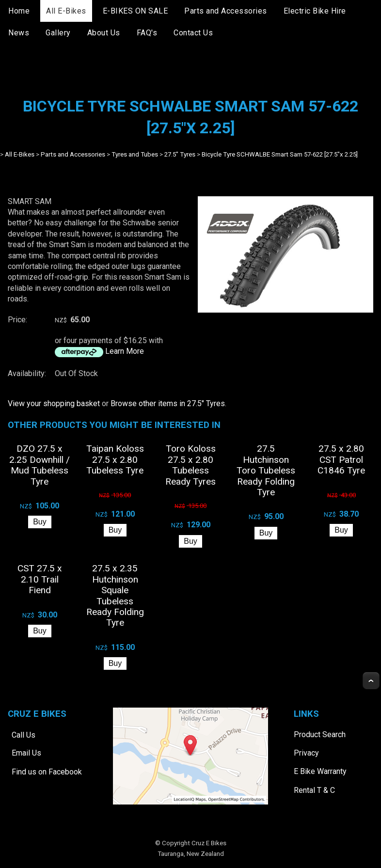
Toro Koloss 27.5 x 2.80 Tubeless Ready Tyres (190, 465)
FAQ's (147, 33)
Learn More (125, 351)
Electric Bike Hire (315, 11)
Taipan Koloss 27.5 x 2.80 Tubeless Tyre (115, 459)
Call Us (24, 734)
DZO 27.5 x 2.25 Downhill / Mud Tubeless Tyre (40, 465)
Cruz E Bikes (209, 843)
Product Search (320, 734)
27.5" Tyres (180, 154)
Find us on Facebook (47, 772)
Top (371, 681)
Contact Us (193, 33)
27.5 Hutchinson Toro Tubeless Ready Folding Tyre (266, 470)
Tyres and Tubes (135, 154)
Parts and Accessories (226, 11)
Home (19, 11)
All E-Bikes (66, 11)
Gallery (58, 33)
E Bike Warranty (320, 771)
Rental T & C (314, 790)
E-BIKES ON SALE (135, 11)
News (19, 33)
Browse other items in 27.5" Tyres (168, 403)
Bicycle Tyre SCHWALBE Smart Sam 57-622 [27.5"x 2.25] (280, 154)
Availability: (27, 373)
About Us (104, 33)
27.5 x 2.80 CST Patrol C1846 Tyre (341, 459)
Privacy (306, 753)
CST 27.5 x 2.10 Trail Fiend (40, 579)
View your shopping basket (54, 403)
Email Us (26, 753)
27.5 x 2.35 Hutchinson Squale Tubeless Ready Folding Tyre (115, 595)
